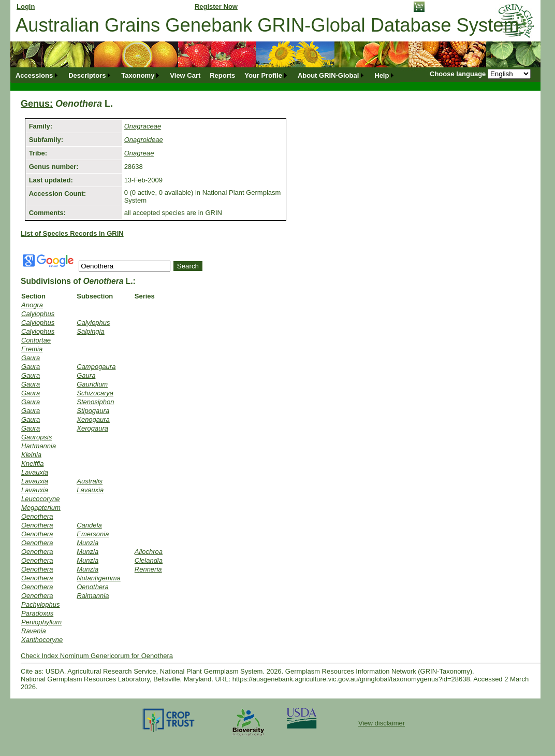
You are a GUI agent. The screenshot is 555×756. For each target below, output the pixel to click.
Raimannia (93, 596)
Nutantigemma (99, 578)
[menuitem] (37, 75)
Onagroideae (144, 140)
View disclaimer (382, 723)
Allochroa (149, 552)
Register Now (216, 6)
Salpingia (91, 331)
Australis (90, 481)
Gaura (31, 358)
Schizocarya (95, 393)
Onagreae (139, 153)
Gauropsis (36, 437)
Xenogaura (93, 419)
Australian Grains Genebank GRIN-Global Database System (267, 25)
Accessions (34, 75)
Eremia (32, 349)
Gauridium (92, 384)
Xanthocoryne (42, 640)
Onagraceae (143, 126)
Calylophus (38, 314)
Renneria (148, 569)
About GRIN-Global (328, 75)
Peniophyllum (41, 622)
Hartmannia (39, 446)
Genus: (37, 104)
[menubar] (205, 75)
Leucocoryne (40, 499)
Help (382, 75)
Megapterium (41, 508)
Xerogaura (92, 428)
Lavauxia (35, 472)
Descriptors (87, 75)
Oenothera (37, 516)
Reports (222, 75)
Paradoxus (37, 613)
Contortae (36, 340)
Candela (89, 525)
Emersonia (93, 534)
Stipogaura (93, 411)
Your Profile (263, 75)
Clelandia (149, 560)
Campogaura (96, 367)
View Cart (185, 75)
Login (26, 6)
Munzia (87, 543)
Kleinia (31, 455)
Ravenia (34, 631)
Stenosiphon (95, 402)
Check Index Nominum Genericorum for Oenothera (97, 656)
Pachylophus (40, 604)
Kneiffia (32, 463)
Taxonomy (138, 75)
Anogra (32, 305)
